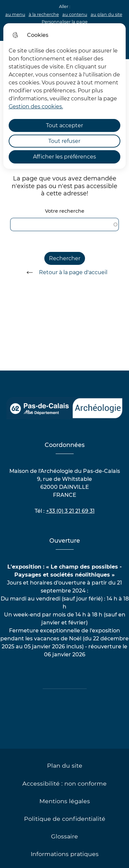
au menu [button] (15, 14)
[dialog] (65, 96)
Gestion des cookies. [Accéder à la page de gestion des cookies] (36, 107)
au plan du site (106, 14)
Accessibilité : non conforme (64, 783)
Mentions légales (65, 801)
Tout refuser (64, 141)
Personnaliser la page (65, 22)
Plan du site (65, 765)
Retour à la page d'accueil (65, 272)
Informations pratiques (65, 854)
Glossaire (64, 836)
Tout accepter (64, 125)
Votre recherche (65, 211)
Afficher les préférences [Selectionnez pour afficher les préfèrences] (64, 157)
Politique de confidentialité (65, 819)
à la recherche (44, 14)
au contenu (75, 14)
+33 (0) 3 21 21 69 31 (70, 511)
